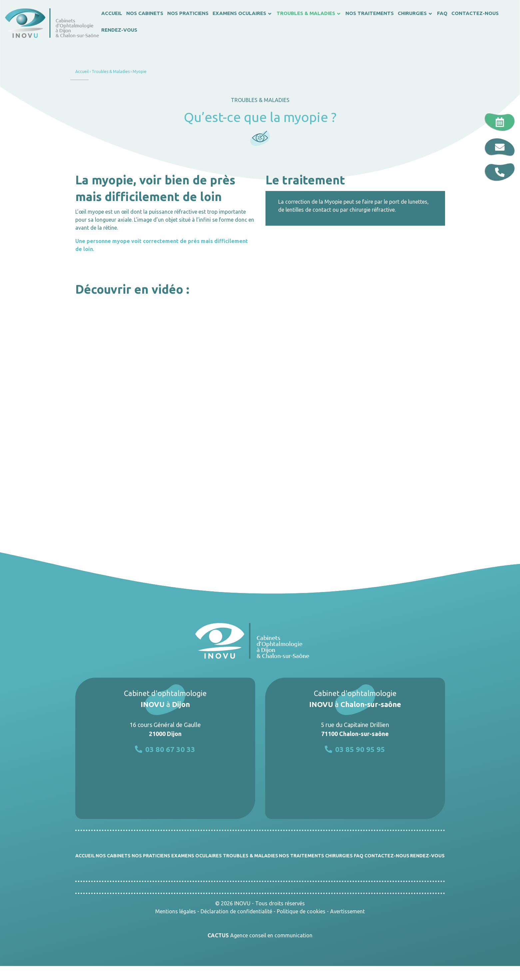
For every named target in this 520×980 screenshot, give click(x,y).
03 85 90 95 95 (355, 749)
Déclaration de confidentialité (236, 911)
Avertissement (347, 911)
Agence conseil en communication (260, 935)
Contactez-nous (387, 856)
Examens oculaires (197, 856)
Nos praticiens (151, 856)
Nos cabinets (113, 856)
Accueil (82, 71)
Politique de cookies (301, 911)
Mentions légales (176, 911)
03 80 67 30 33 (165, 749)
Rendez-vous (427, 856)
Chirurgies (339, 856)
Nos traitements (301, 856)
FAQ (359, 856)
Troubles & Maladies (111, 71)
